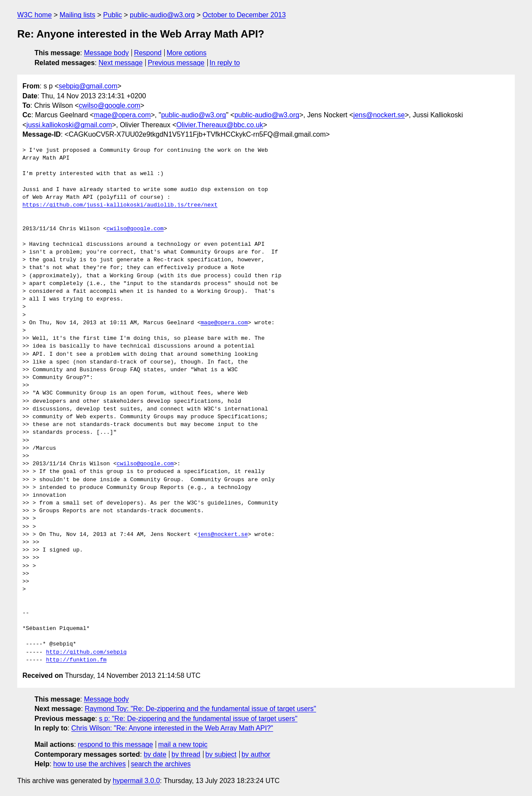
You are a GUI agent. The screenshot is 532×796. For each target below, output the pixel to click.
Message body (106, 53)
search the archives (161, 764)
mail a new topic (183, 744)
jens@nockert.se (379, 115)
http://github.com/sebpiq (86, 652)
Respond (148, 53)
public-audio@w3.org (162, 15)
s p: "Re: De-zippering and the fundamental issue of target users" (198, 719)
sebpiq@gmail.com (88, 86)
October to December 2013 (244, 15)
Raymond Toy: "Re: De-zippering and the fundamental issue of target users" (201, 709)
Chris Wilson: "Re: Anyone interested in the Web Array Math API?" (172, 728)
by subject (221, 754)
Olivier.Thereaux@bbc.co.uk (220, 125)
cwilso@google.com (110, 105)
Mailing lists (77, 15)
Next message (121, 63)
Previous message (176, 63)
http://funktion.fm (76, 660)
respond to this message (115, 744)
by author (256, 754)
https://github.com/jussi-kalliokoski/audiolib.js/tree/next (120, 205)
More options (187, 53)
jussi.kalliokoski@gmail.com (69, 125)
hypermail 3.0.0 (136, 781)
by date (155, 754)
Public (113, 15)
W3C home (34, 15)
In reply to (225, 63)
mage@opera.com (122, 115)
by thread (186, 754)
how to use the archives (90, 764)
